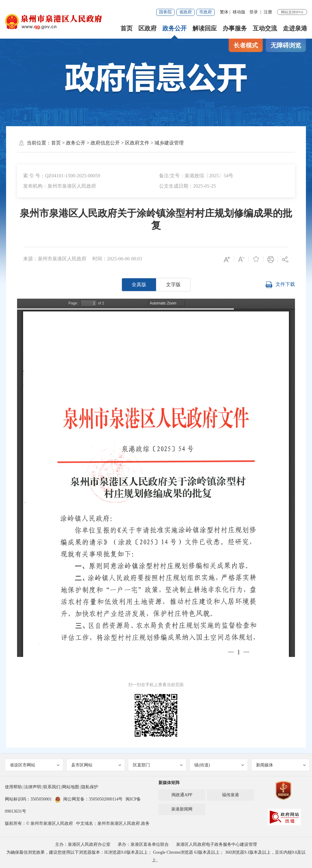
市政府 (206, 12)
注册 (268, 12)
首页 (127, 28)
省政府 (185, 12)
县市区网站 (96, 765)
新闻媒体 (281, 765)
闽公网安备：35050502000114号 (89, 799)
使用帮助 (13, 787)
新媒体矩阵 (169, 783)
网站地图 (71, 787)
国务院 (165, 12)
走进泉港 (295, 28)
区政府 (147, 28)
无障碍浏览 (286, 45)
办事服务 (235, 28)
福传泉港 (231, 795)
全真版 (139, 285)
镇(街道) (219, 765)
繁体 (224, 12)
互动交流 (265, 28)
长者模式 (246, 45)
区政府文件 (137, 143)
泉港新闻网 (182, 809)
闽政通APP (182, 795)
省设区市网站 (35, 765)
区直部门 (158, 765)
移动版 (239, 12)
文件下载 (280, 285)
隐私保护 (90, 787)
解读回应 (205, 28)
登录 (254, 12)
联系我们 (52, 787)
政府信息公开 (105, 143)
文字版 (173, 285)
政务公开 (175, 28)
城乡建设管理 (169, 143)
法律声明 (33, 787)
